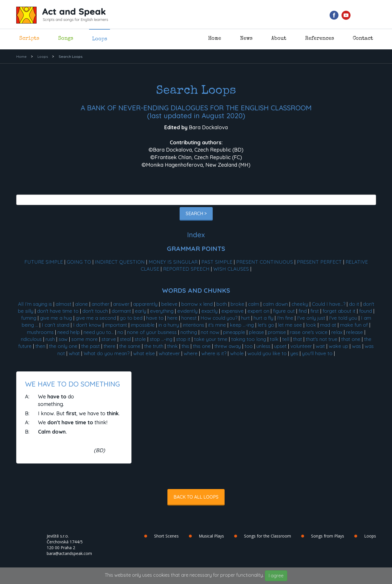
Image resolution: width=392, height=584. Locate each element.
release (355, 332)
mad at (328, 325)
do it (354, 304)
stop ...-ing (161, 339)
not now (210, 332)
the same (130, 346)
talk (274, 339)
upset (280, 346)
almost (64, 304)
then (40, 346)
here (172, 318)
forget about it (339, 311)
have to (155, 318)
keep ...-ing (242, 325)
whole (237, 353)
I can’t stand (56, 325)
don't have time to (58, 311)
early (141, 311)
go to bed (131, 318)
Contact (363, 39)
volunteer (301, 346)
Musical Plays (211, 536)
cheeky (300, 304)
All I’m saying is (35, 304)
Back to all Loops (196, 497)
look (311, 325)
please (256, 332)
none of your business (152, 332)
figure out (284, 311)
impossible (143, 325)
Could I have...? (329, 304)
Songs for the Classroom (268, 536)
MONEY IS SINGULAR (173, 262)
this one (202, 346)
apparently (145, 304)
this (185, 346)
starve (109, 339)
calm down (275, 304)
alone (82, 304)
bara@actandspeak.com (69, 553)
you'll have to (317, 353)
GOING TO (79, 262)
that (298, 339)
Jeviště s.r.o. (58, 536)
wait (320, 346)
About (279, 39)
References (320, 39)
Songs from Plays (328, 536)
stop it (183, 339)
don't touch (95, 311)
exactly (209, 311)
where (191, 353)
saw (63, 339)
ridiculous (31, 339)
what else (144, 353)
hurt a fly (263, 318)
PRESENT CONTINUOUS (265, 262)
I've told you (343, 318)
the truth (154, 346)
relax (337, 332)
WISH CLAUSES (231, 269)
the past (91, 346)
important (116, 325)
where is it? (214, 353)
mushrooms (40, 332)
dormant (121, 311)
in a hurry (169, 325)
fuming (29, 318)
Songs (66, 39)
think (172, 346)
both (222, 304)
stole (140, 339)
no (120, 332)
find (303, 311)
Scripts (29, 39)
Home (215, 39)
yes (294, 353)
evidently (187, 311)
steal (125, 339)
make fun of (354, 325)
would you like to (267, 353)
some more (85, 339)
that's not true (322, 339)
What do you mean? (106, 353)
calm (254, 304)
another (101, 304)
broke (237, 304)
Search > (196, 213)
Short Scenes (166, 536)
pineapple (234, 332)
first (315, 311)
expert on (258, 311)
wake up (338, 346)
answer (121, 304)
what (74, 353)
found (366, 311)
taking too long (249, 339)
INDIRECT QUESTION (120, 262)
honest (189, 318)
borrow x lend (197, 304)
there (110, 346)
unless (263, 346)
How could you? (219, 318)
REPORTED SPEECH (186, 269)
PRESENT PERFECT (319, 262)
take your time (211, 339)
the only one (63, 346)
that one (351, 339)
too (249, 346)
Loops (100, 39)
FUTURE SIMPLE (44, 262)
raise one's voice (309, 332)
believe (169, 304)
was (356, 346)
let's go (266, 325)
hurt (245, 318)
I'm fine (285, 318)
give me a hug (56, 318)
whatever (169, 353)
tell (286, 339)
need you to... (99, 332)
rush (50, 339)
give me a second (96, 318)
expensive (233, 311)
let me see (290, 325)
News (246, 39)
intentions (194, 325)
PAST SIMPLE (217, 262)
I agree (276, 576)
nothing (189, 332)
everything (162, 311)
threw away (228, 346)
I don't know (87, 325)
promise (277, 332)
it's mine (217, 325)
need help (69, 332)
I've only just (311, 318)
